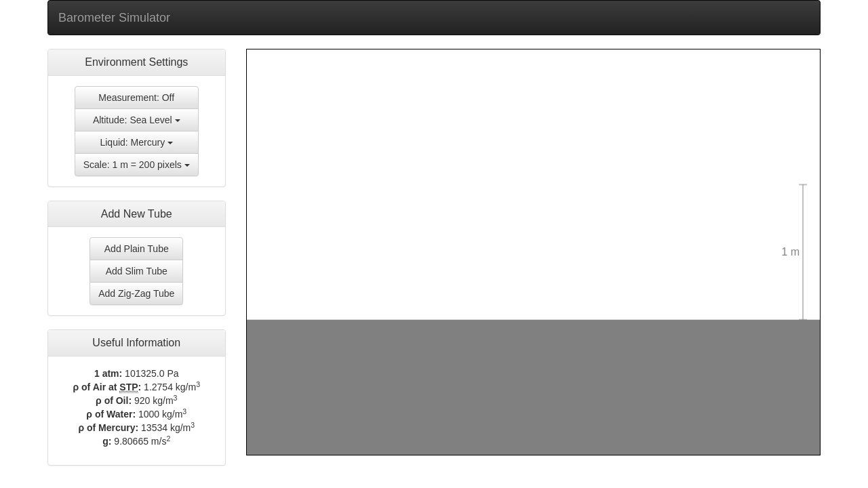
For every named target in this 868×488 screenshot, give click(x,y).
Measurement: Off (136, 98)
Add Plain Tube (137, 249)
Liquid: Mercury (136, 142)
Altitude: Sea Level (137, 120)
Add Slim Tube (137, 271)
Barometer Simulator (114, 18)
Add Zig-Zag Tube (136, 293)
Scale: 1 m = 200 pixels (137, 165)
